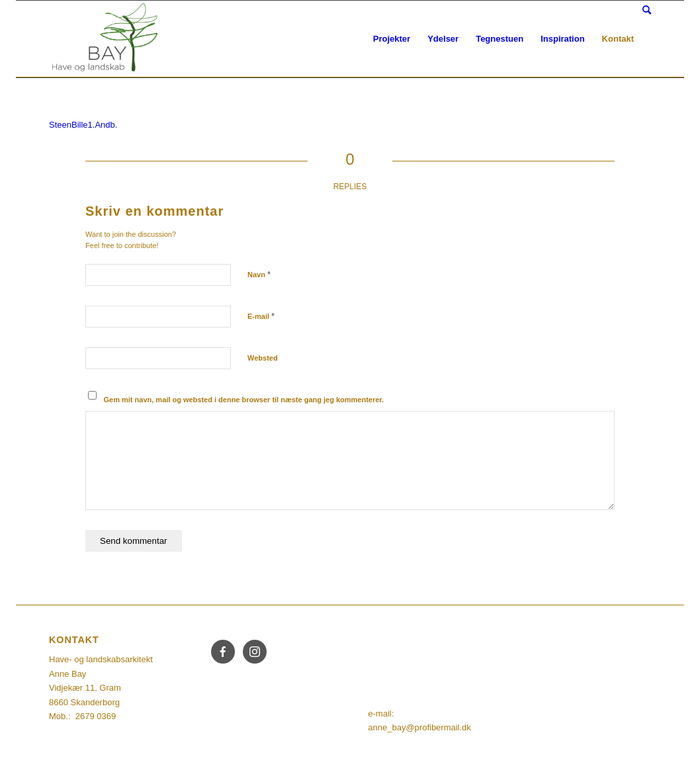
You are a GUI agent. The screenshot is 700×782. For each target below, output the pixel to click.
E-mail (261, 316)
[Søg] (647, 10)
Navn (259, 274)
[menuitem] (392, 39)
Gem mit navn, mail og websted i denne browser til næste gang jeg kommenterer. (244, 400)
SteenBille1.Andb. (83, 125)
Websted (263, 358)
